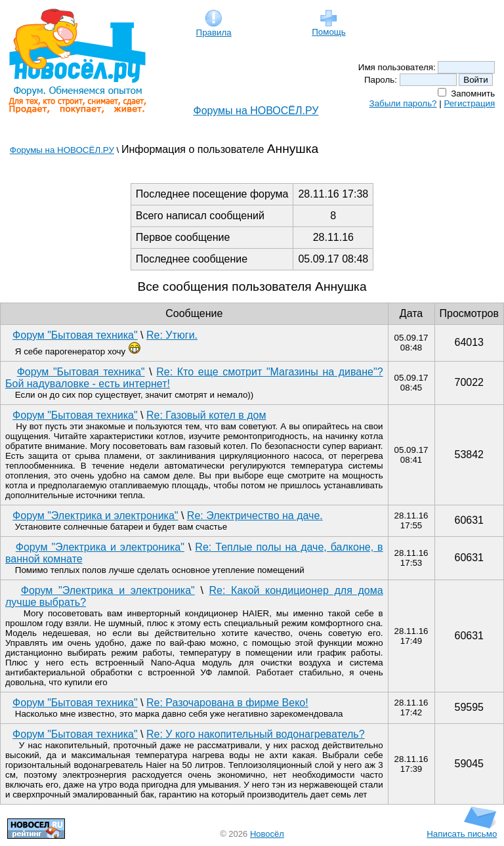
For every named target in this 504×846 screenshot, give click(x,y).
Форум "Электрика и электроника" (95, 516)
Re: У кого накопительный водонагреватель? (256, 734)
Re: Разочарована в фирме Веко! (227, 703)
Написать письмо (462, 830)
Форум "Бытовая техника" (75, 335)
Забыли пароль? (403, 103)
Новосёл (267, 834)
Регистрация (469, 103)
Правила (214, 29)
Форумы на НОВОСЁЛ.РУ (256, 111)
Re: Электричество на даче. (255, 516)
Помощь (328, 28)
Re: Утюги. (172, 335)
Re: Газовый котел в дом (206, 415)
